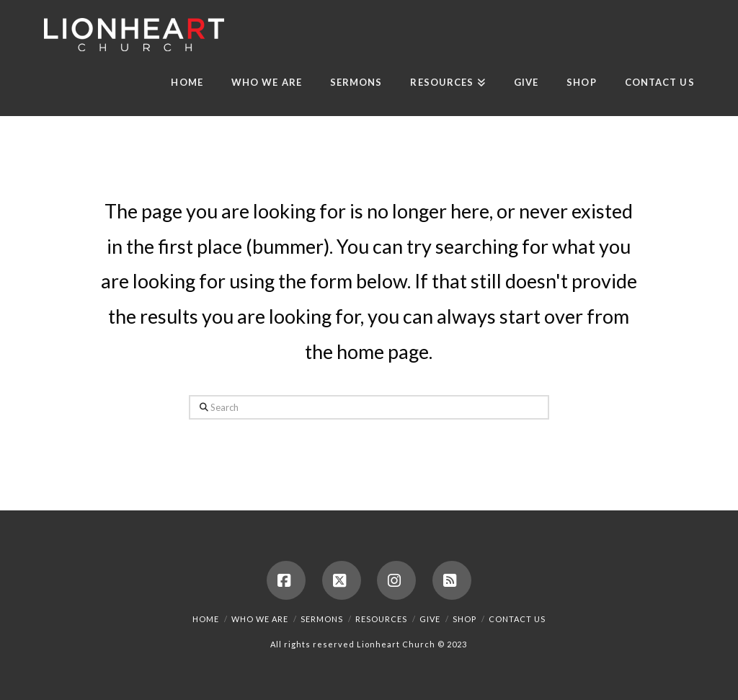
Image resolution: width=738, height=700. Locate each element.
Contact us (517, 619)
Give (430, 619)
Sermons (322, 619)
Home (206, 619)
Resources (381, 619)
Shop (464, 619)
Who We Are (260, 619)
